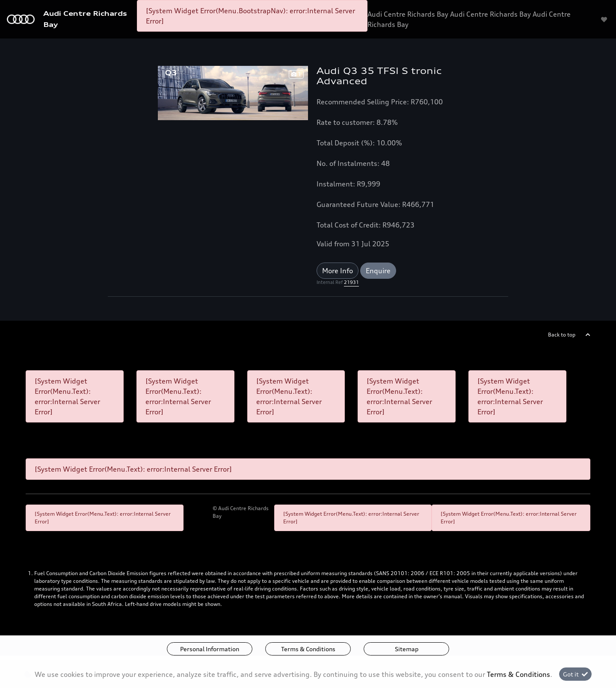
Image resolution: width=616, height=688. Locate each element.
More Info (338, 271)
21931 (351, 282)
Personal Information (210, 649)
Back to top (562, 335)
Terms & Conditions (308, 649)
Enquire (378, 271)
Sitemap (407, 649)
